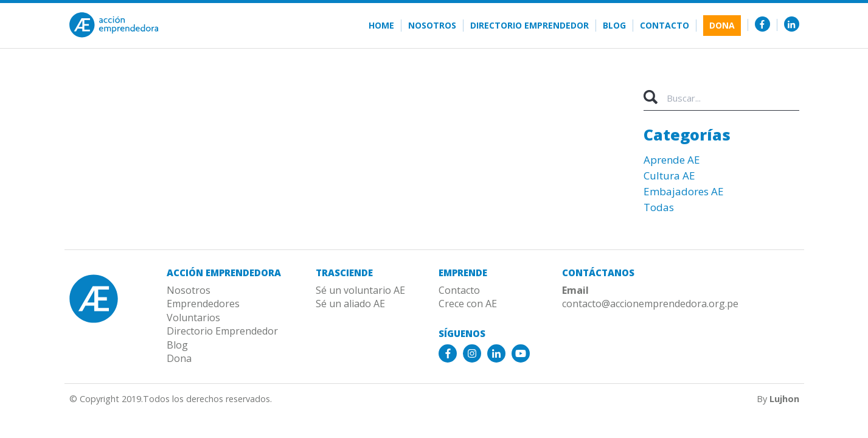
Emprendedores (203, 304)
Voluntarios (193, 318)
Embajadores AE (684, 191)
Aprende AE (672, 160)
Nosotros (432, 26)
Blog (614, 26)
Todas (659, 207)
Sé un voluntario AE (360, 290)
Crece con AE (468, 304)
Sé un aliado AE (350, 304)
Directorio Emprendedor (529, 26)
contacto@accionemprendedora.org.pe (650, 304)
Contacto (665, 26)
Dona (722, 25)
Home (381, 26)
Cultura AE (669, 176)
